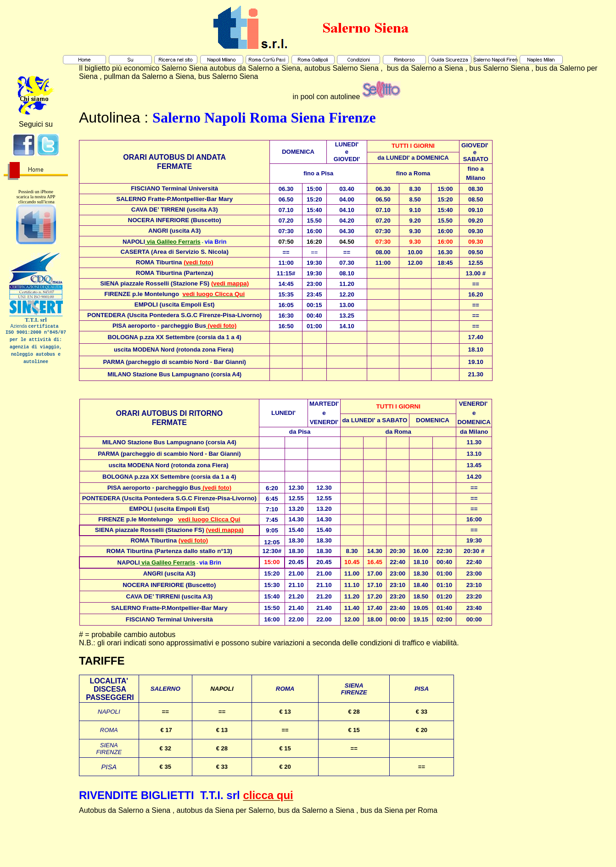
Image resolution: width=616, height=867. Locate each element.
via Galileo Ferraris (173, 242)
